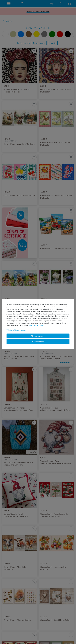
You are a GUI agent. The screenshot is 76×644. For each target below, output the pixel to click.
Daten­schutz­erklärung (36, 325)
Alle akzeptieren (38, 336)
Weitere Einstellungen (16, 330)
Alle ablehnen (38, 342)
